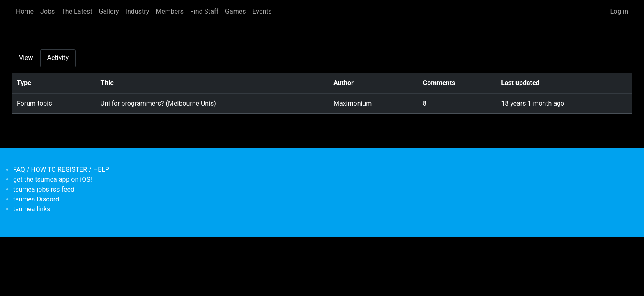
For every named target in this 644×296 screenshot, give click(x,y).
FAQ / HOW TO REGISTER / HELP (61, 170)
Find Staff (204, 11)
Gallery (109, 11)
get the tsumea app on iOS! (53, 179)
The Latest (77, 11)
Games (235, 11)
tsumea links (32, 209)
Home (25, 11)
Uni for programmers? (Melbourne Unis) (158, 103)
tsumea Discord (36, 199)
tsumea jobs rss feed (44, 189)
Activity (58, 58)
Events (262, 11)
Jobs (47, 11)
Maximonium (353, 103)
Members (170, 11)
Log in (619, 11)
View (26, 58)
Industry (138, 11)
